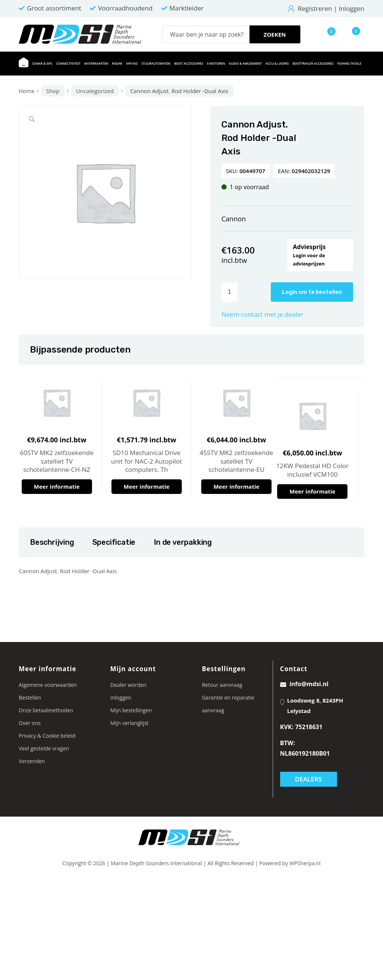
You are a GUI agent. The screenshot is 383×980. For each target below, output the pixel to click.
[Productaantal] (229, 292)
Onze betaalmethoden (46, 710)
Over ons (30, 723)
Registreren (315, 8)
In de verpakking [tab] (183, 542)
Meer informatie (57, 486)
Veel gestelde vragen (44, 748)
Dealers (309, 779)
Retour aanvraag (222, 685)
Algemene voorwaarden (48, 685)
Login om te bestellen (312, 292)
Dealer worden (128, 685)
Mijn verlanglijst (129, 723)
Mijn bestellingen (131, 710)
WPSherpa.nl (305, 863)
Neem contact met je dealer (262, 314)
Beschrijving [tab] (52, 542)
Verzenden (32, 761)
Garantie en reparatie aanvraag (228, 704)
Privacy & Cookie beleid (47, 736)
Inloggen (352, 8)
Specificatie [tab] (114, 542)
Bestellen (30, 698)
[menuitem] (24, 64)
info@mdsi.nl (304, 684)
